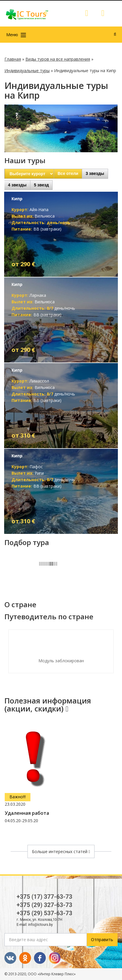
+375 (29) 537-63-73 (44, 913)
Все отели (68, 173)
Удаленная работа (27, 813)
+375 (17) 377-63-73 (44, 897)
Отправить (102, 940)
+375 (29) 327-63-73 (44, 905)
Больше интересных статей (61, 851)
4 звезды (17, 185)
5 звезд (42, 185)
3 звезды (95, 173)
